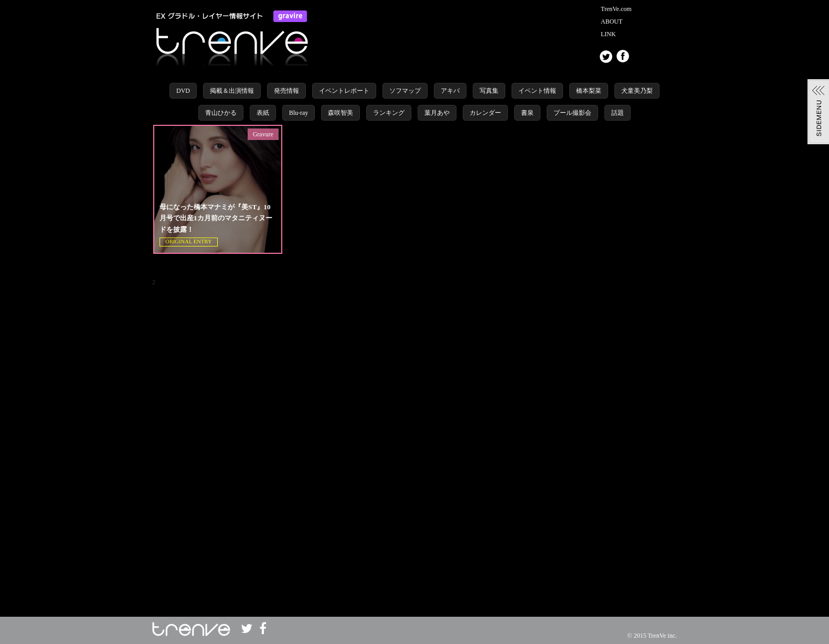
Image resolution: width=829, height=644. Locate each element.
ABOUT (612, 22)
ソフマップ (405, 91)
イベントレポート (344, 91)
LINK (608, 34)
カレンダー (485, 113)
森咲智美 (341, 113)
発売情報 (286, 91)
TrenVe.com (616, 9)
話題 (618, 113)
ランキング (389, 113)
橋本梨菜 (589, 91)
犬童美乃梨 (637, 91)
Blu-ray (299, 113)
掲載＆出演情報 (232, 91)
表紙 (263, 113)
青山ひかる (221, 113)
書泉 (527, 113)
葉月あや (437, 113)
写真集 (489, 91)
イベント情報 (537, 91)
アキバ (450, 91)
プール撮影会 (572, 113)
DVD (183, 91)
